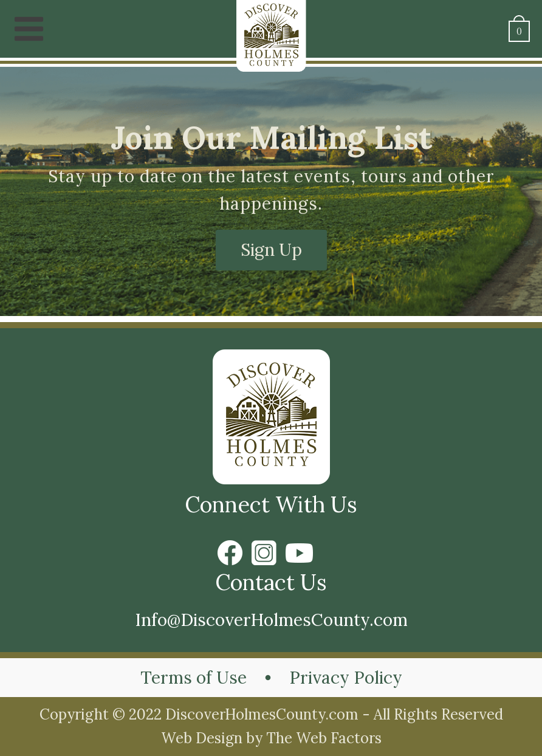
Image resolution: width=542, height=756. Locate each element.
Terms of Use (194, 678)
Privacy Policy (346, 678)
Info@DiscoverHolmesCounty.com (271, 620)
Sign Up (271, 250)
